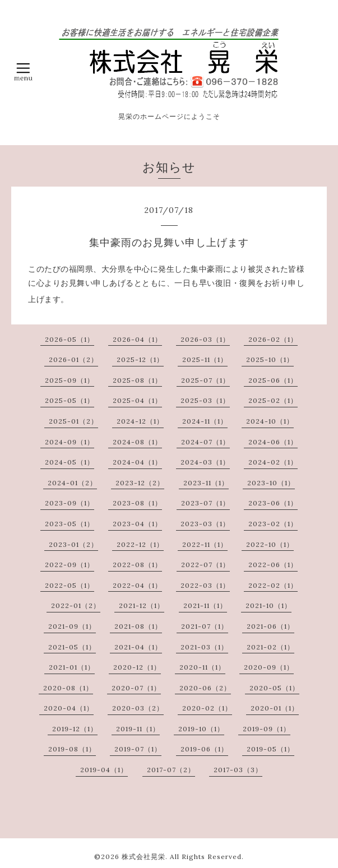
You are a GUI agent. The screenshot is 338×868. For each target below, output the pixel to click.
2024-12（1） (140, 421)
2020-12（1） (137, 667)
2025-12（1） (140, 359)
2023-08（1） (137, 503)
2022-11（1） (205, 544)
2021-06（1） (270, 626)
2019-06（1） (204, 749)
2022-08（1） (137, 565)
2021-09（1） (72, 626)
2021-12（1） (142, 605)
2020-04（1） (69, 708)
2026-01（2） (73, 359)
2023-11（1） (206, 483)
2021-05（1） (72, 647)
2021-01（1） (72, 667)
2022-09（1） (70, 565)
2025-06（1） (273, 380)
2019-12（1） (75, 729)
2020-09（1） (269, 667)
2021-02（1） (270, 647)
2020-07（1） (136, 688)
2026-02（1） (273, 339)
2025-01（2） (73, 421)
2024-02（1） (273, 462)
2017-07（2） (171, 770)
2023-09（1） (70, 503)
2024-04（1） (137, 462)
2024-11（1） (205, 421)
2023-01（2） (73, 544)
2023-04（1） (137, 524)
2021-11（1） (205, 605)
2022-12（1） (140, 544)
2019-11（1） (138, 729)
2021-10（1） (268, 605)
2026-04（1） (137, 339)
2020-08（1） (68, 688)
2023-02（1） (273, 524)
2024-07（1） (205, 442)
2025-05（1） (70, 400)
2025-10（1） (270, 359)
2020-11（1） (202, 667)
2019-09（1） (267, 729)
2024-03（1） (205, 462)
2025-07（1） (205, 380)
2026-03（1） (205, 339)
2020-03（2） (138, 708)
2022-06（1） (273, 565)
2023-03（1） (205, 524)
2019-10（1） (201, 729)
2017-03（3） (238, 770)
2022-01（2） (76, 605)
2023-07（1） (205, 503)
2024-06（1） (273, 442)
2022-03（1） (205, 585)
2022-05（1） (70, 585)
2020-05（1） (274, 688)
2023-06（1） (273, 503)
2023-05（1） (70, 524)
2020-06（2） (205, 688)
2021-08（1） (138, 626)
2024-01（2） (72, 483)
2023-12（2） (140, 483)
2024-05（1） (70, 462)
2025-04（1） (137, 400)
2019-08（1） (72, 749)
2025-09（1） (70, 380)
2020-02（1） (207, 708)
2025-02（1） (273, 400)
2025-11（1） (205, 359)
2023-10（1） (271, 483)
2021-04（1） (138, 647)
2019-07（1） (138, 749)
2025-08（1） (137, 380)
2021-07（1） (205, 626)
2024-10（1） (270, 421)
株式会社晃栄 (143, 857)
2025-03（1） (205, 400)
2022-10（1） (270, 544)
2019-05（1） (270, 749)
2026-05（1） (70, 339)
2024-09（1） (70, 442)
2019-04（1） (104, 770)
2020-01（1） (275, 708)
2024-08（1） (137, 442)
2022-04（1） (137, 585)
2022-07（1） (205, 565)
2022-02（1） (273, 585)
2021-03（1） (204, 647)
